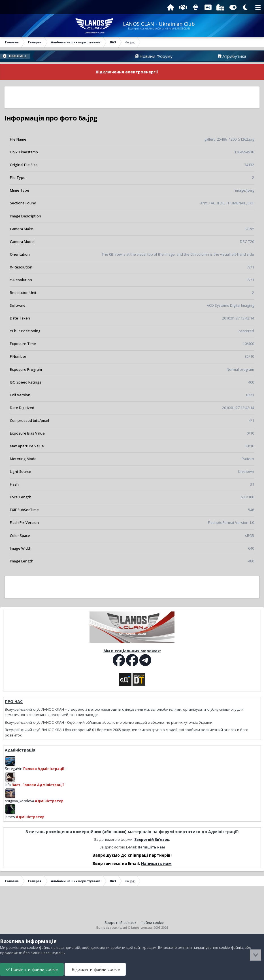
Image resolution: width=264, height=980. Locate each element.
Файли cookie (152, 923)
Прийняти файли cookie (32, 969)
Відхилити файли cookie (95, 969)
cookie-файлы (39, 948)
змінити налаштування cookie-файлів (210, 948)
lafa (8, 785)
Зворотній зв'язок (120, 923)
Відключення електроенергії (127, 72)
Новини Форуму (170, 56)
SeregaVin (14, 769)
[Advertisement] (132, 97)
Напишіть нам (151, 847)
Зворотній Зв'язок (152, 840)
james (10, 817)
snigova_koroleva (19, 801)
